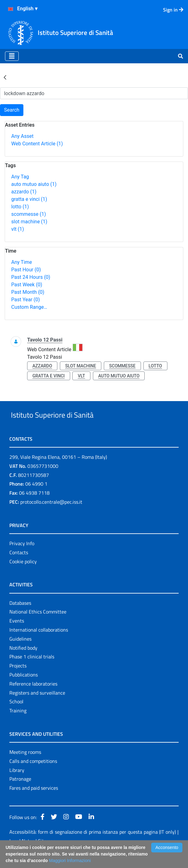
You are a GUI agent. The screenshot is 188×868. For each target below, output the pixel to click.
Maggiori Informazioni (70, 861)
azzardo (24, 192)
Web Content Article (37, 144)
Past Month (28, 292)
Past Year (26, 300)
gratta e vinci (29, 199)
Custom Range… (29, 307)
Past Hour (26, 270)
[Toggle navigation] (12, 56)
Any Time (22, 262)
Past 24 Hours (31, 277)
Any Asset (22, 136)
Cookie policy (23, 576)
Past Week (27, 285)
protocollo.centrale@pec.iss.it (51, 516)
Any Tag (20, 177)
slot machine (29, 222)
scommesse (29, 214)
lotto (20, 207)
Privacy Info (22, 558)
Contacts (19, 567)
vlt (18, 229)
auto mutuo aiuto (34, 184)
